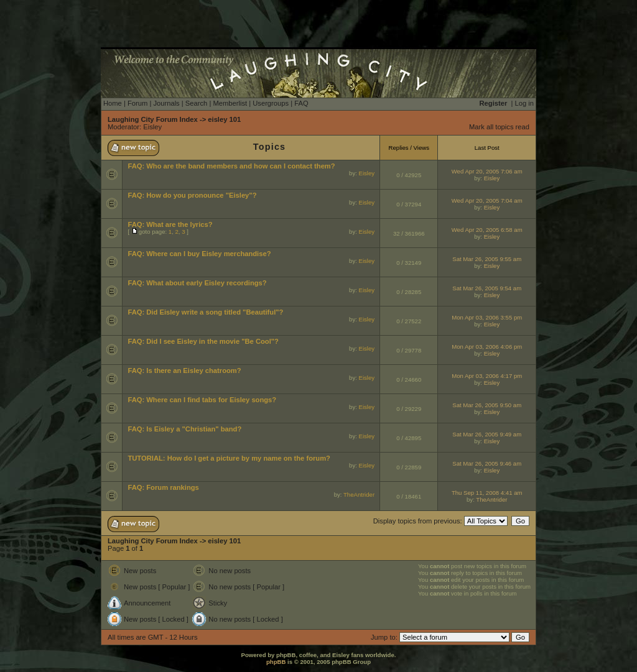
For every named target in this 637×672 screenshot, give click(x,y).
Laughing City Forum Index (153, 119)
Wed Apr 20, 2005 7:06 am (487, 171)
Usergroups (271, 103)
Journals (166, 103)
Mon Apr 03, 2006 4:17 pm (487, 376)
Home (113, 103)
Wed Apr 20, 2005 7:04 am (487, 200)
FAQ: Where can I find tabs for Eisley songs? (202, 400)
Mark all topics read (499, 127)
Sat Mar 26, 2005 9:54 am (487, 288)
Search (196, 103)
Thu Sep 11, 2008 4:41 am (487, 493)
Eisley (152, 127)
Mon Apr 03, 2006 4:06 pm (487, 347)
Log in (524, 103)
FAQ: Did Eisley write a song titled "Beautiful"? (205, 312)
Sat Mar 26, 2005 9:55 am (487, 259)
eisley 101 (224, 119)
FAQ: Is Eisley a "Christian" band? (184, 429)
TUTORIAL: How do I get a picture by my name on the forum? (229, 458)
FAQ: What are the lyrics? (170, 224)
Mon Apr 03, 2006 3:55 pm (487, 317)
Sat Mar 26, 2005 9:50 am (487, 405)
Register (494, 103)
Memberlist (230, 103)
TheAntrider (359, 495)
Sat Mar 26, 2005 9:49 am (487, 434)
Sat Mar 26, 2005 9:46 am (487, 463)
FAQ (301, 103)
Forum (137, 103)
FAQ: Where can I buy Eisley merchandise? (199, 254)
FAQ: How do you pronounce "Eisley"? (192, 195)
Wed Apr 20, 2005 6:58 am (487, 230)
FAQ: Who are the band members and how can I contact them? (231, 166)
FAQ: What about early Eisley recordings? (197, 283)
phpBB (276, 662)
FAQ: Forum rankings (163, 487)
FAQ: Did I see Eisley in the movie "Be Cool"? (203, 341)
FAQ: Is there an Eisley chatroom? (184, 371)
